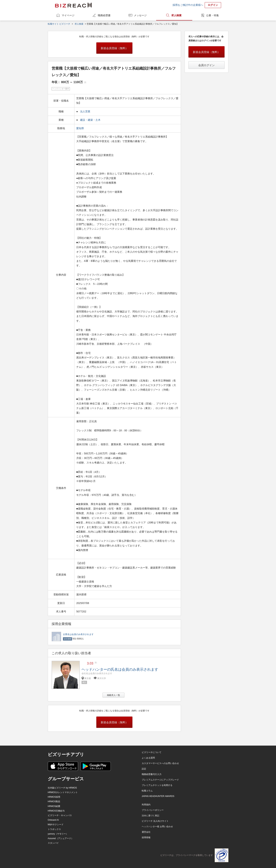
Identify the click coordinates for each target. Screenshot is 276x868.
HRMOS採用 (54, 797)
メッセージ (140, 15)
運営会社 (146, 832)
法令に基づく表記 (150, 816)
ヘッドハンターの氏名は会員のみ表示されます (120, 669)
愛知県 (80, 128)
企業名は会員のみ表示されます (78, 634)
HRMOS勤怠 (54, 801)
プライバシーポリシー (153, 810)
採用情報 (146, 837)
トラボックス (54, 829)
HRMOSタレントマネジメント (63, 792)
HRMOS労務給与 (56, 811)
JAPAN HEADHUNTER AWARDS (158, 796)
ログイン (213, 5)
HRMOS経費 (54, 806)
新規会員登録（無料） (114, 48)
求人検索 (176, 15)
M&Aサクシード (56, 825)
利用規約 (146, 805)
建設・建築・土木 (90, 120)
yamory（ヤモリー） (58, 834)
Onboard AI (53, 820)
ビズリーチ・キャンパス (60, 815)
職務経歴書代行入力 (152, 774)
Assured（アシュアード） (61, 838)
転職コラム (147, 791)
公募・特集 (213, 15)
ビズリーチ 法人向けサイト (155, 821)
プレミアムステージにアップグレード (160, 780)
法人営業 (85, 111)
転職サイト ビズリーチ (59, 24)
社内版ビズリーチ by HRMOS (62, 788)
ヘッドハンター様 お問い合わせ (157, 827)
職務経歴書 (104, 15)
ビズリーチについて (152, 752)
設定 (144, 769)
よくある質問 (148, 758)
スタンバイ (53, 843)
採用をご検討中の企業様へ (188, 5)
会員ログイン (206, 65)
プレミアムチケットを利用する (157, 785)
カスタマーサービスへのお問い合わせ (160, 763)
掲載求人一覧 (113, 695)
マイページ (68, 15)
